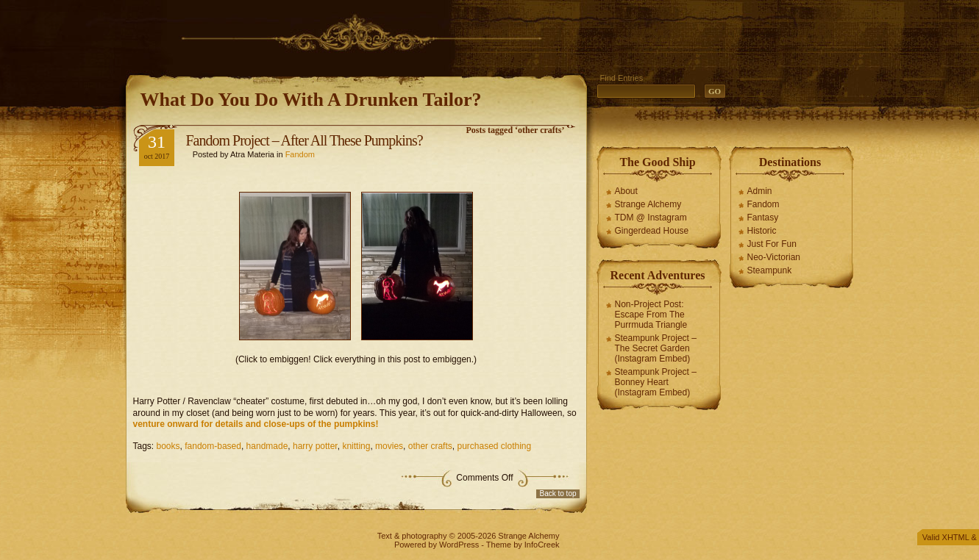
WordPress (459, 545)
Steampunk (770, 270)
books (168, 446)
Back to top (558, 493)
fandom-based (213, 446)
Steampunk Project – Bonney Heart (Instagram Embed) (656, 382)
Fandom (300, 154)
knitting (356, 446)
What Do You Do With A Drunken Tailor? (311, 100)
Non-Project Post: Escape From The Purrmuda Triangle (651, 315)
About (626, 191)
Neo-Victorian (774, 257)
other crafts (430, 446)
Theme (499, 545)
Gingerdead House (652, 231)
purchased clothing (494, 446)
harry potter (315, 446)
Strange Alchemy (648, 204)
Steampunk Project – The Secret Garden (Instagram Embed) (656, 348)
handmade (267, 446)
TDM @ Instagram (651, 218)
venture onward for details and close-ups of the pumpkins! (256, 424)
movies (389, 446)
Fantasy (763, 218)
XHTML (956, 537)
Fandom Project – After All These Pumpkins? (305, 140)
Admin (760, 191)
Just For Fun (772, 244)
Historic (762, 231)
